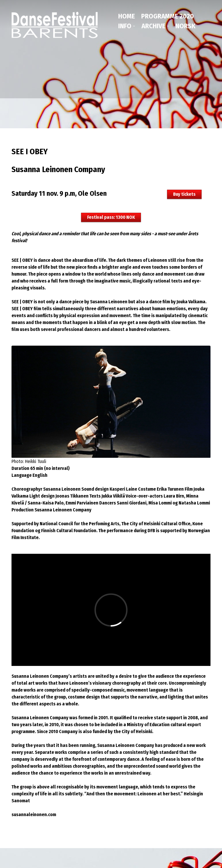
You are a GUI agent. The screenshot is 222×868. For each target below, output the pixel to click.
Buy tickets (184, 194)
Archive (153, 26)
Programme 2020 (168, 16)
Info (125, 26)
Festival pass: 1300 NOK (111, 217)
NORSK (185, 26)
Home (127, 16)
